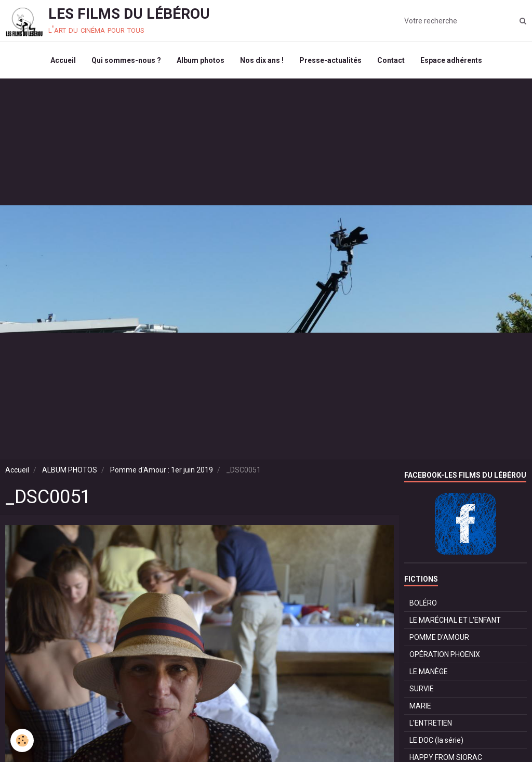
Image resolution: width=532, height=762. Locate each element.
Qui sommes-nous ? (126, 60)
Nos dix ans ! (262, 60)
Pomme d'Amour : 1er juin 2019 (162, 470)
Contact (391, 60)
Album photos (201, 60)
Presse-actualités (330, 60)
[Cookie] (22, 740)
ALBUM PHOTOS (70, 470)
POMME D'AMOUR (439, 637)
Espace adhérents (451, 60)
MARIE (420, 706)
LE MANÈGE (429, 672)
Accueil (63, 60)
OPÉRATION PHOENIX (445, 654)
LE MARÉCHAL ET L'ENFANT (455, 620)
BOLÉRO (423, 603)
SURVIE (422, 689)
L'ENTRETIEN (431, 723)
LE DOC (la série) (436, 740)
